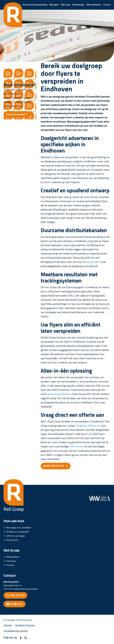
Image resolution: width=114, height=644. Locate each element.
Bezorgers (54, 5)
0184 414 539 (17, 595)
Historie (10, 565)
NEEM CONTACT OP (54, 466)
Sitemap (8, 625)
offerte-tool (76, 446)
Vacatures (11, 561)
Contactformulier (16, 114)
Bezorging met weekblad (19, 527)
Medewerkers (13, 557)
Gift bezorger (78, 5)
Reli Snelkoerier (94, 5)
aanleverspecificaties (59, 394)
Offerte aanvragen (16, 536)
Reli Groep (65, 5)
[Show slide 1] (53, 56)
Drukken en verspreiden (18, 532)
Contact (107, 5)
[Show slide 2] (57, 56)
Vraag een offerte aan (88, 426)
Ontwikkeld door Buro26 (16, 631)
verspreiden (93, 262)
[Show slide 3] (61, 56)
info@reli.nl (16, 604)
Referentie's (12, 540)
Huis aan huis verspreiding (35, 5)
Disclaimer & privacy (25, 625)
